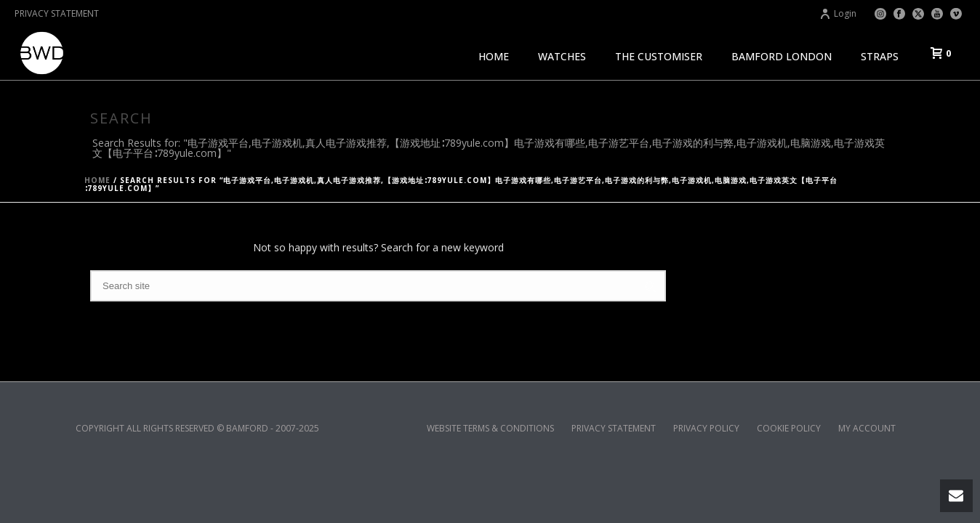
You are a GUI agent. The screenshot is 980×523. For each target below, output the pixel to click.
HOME (494, 56)
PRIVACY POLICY (706, 429)
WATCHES (562, 56)
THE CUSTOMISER (659, 56)
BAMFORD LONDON (782, 56)
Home (97, 180)
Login (838, 13)
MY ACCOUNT (867, 429)
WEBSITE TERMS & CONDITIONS (490, 429)
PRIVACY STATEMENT (57, 13)
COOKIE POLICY (789, 429)
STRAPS (880, 56)
